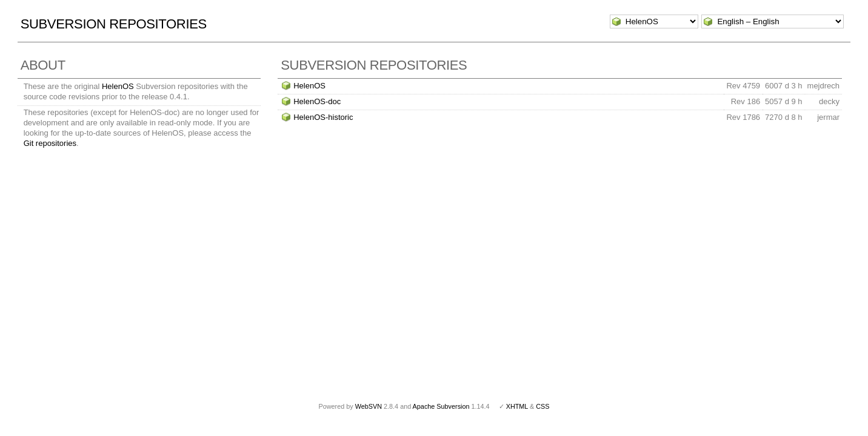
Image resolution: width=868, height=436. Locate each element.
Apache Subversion (441, 406)
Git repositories (50, 143)
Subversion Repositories (114, 24)
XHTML (517, 406)
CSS (542, 406)
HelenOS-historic (323, 117)
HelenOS (118, 86)
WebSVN (369, 406)
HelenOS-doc (317, 101)
